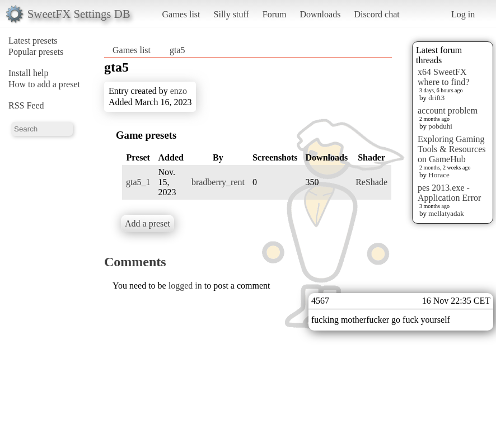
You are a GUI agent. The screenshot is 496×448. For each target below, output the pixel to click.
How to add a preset (44, 84)
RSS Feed (26, 105)
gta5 (177, 50)
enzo (179, 91)
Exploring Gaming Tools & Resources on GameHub (452, 149)
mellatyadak (446, 213)
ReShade (371, 182)
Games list (181, 14)
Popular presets (36, 52)
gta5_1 (138, 182)
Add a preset (148, 223)
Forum (275, 14)
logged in (185, 286)
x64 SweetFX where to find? (443, 77)
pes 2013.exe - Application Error (449, 193)
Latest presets (33, 41)
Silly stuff (231, 14)
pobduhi (440, 126)
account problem (448, 110)
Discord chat (376, 14)
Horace (439, 175)
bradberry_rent (218, 182)
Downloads (320, 14)
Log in (463, 14)
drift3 (436, 98)
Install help (29, 73)
